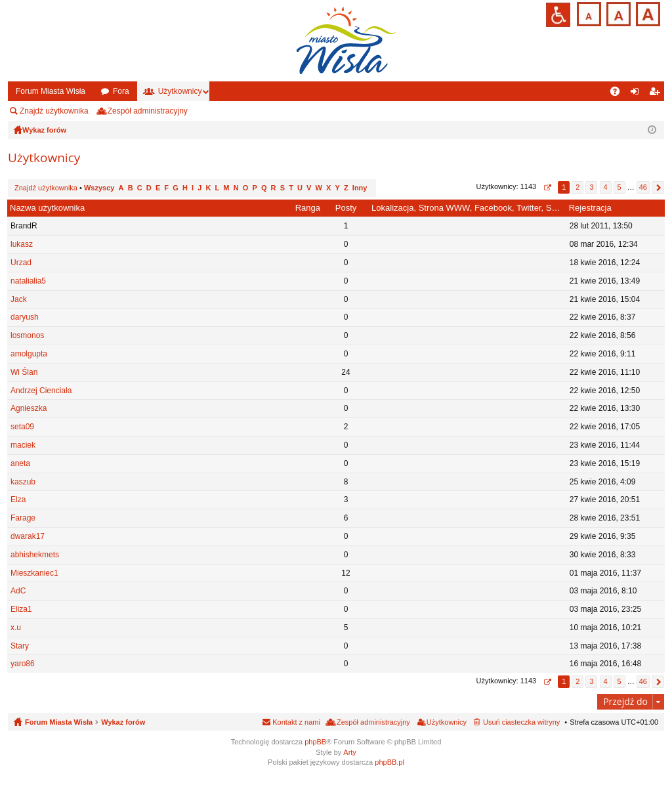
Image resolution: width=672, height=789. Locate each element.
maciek (23, 445)
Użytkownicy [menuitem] (447, 722)
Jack (19, 299)
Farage (23, 518)
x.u (16, 628)
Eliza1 (21, 609)
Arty (350, 752)
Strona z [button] (547, 187)
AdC (18, 591)
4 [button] (605, 187)
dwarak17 (28, 536)
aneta (20, 463)
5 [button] (619, 187)
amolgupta (29, 354)
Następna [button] (658, 187)
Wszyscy (99, 188)
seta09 (22, 427)
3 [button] (591, 187)
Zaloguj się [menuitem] (638, 94)
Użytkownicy (180, 91)
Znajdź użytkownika (54, 111)
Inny (360, 188)
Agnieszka (29, 408)
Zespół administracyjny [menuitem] (148, 111)
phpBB (315, 742)
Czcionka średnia (617, 13)
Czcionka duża (647, 13)
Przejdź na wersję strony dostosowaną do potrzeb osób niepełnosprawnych (558, 15)
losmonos (27, 335)
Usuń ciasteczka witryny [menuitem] (521, 722)
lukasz (22, 244)
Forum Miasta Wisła (51, 91)
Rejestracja (590, 208)
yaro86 (23, 664)
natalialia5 (28, 281)
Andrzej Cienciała (41, 391)
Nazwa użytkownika (47, 208)
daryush (25, 317)
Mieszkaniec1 (34, 573)
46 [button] (643, 187)
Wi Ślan (24, 372)
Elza (18, 500)
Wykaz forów (123, 722)
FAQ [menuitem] (619, 94)
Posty (346, 208)
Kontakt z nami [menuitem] (296, 722)
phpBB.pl (389, 762)
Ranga (308, 208)
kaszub (23, 482)
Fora (121, 91)
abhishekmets (35, 555)
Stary (20, 646)
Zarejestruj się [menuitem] (657, 94)
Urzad (21, 263)
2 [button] (577, 187)
